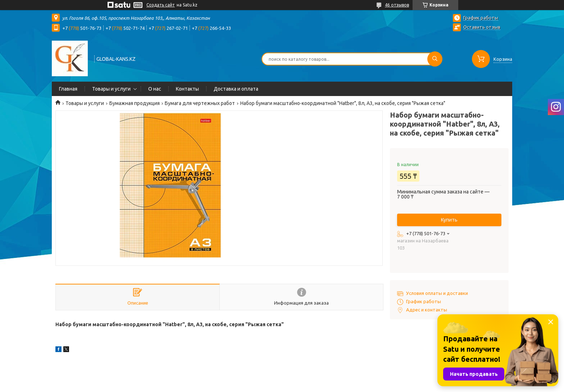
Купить (449, 220)
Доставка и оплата (236, 89)
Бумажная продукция (135, 103)
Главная (68, 89)
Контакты (187, 89)
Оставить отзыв (482, 27)
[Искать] (435, 59)
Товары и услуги (111, 89)
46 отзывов (397, 5)
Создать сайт (161, 5)
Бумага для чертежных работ (200, 103)
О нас (155, 89)
